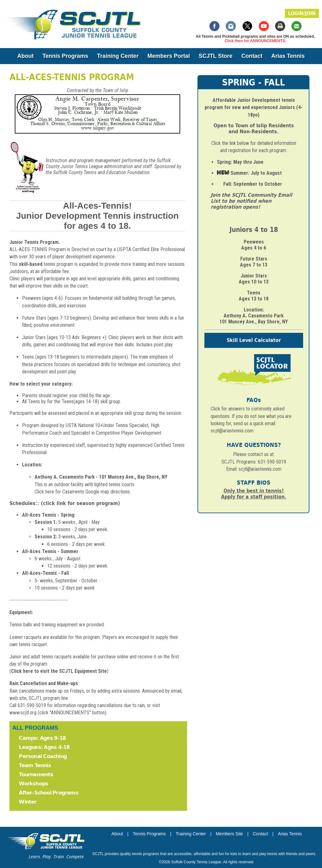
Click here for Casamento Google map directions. (83, 492)
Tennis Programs (65, 56)
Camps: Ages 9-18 (42, 738)
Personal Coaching (43, 756)
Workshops (33, 784)
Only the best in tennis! (254, 491)
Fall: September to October (253, 184)
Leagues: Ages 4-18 (44, 747)
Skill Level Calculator (254, 340)
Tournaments (36, 775)
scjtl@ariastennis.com (260, 469)
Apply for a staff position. (254, 497)
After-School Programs (48, 793)
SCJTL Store (216, 56)
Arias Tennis (288, 56)
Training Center (118, 56)
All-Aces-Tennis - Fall (45, 573)
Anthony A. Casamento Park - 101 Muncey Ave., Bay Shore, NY (101, 477)
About (25, 56)
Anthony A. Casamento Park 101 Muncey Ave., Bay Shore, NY (254, 319)
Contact (252, 56)
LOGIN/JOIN (302, 13)
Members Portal (169, 56)
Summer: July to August (256, 173)
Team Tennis (35, 765)
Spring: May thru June (240, 162)
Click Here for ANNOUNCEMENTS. (255, 41)
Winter (28, 802)
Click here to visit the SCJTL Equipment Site (59, 671)
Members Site (229, 834)
